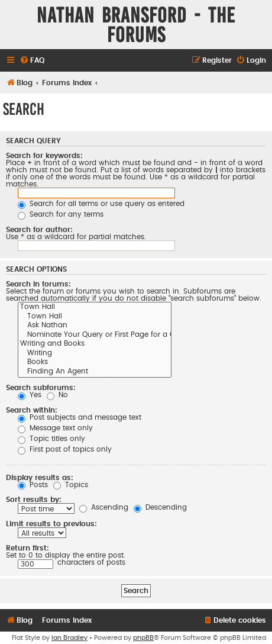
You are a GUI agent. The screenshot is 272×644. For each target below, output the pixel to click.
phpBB (143, 638)
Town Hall (95, 308)
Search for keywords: (44, 156)
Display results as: (40, 478)
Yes (30, 395)
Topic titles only (51, 439)
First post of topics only (65, 449)
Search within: (32, 410)
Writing (95, 354)
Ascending (104, 507)
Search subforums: (41, 388)
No (57, 395)
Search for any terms (61, 214)
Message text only (55, 428)
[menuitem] (32, 61)
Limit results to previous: (51, 524)
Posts (33, 485)
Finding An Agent (95, 372)
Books (95, 363)
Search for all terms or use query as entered (101, 204)
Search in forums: (38, 284)
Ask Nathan (95, 326)
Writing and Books (95, 344)
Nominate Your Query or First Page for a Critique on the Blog (95, 336)
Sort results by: (34, 500)
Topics (71, 485)
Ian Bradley (69, 638)
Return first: (27, 548)
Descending (160, 507)
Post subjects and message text (80, 417)
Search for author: (39, 230)
